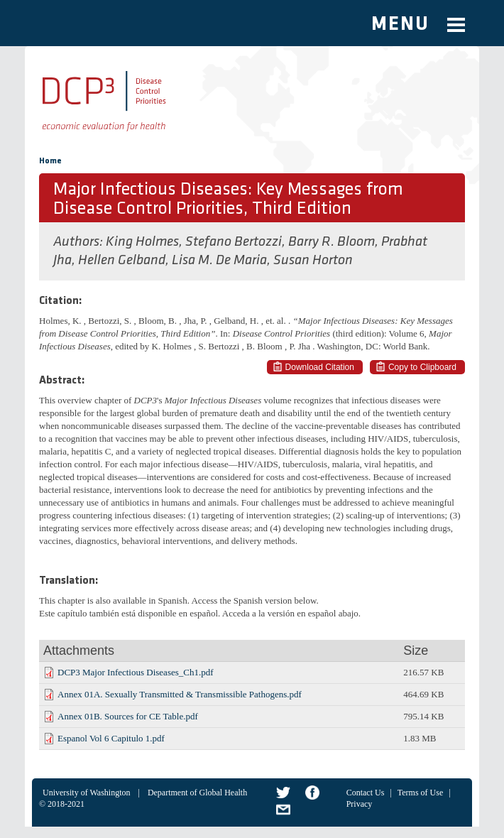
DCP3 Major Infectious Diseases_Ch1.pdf (136, 672)
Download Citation (320, 367)
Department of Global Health (197, 793)
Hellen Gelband (122, 261)
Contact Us (366, 793)
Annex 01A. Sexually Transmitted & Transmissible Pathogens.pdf (180, 694)
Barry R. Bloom (332, 242)
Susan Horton (313, 261)
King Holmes (142, 242)
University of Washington (86, 793)
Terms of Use (420, 793)
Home (50, 161)
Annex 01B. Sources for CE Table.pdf (128, 716)
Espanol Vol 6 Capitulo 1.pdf (111, 738)
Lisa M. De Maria (219, 261)
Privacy (360, 804)
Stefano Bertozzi (234, 242)
